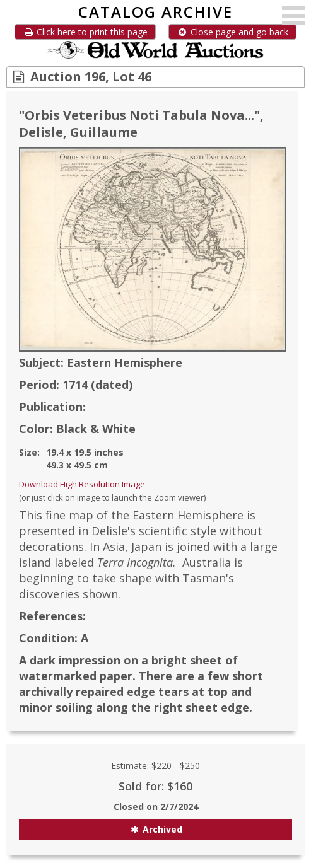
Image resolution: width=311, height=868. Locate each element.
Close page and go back (232, 32)
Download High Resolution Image (82, 484)
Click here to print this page (85, 32)
